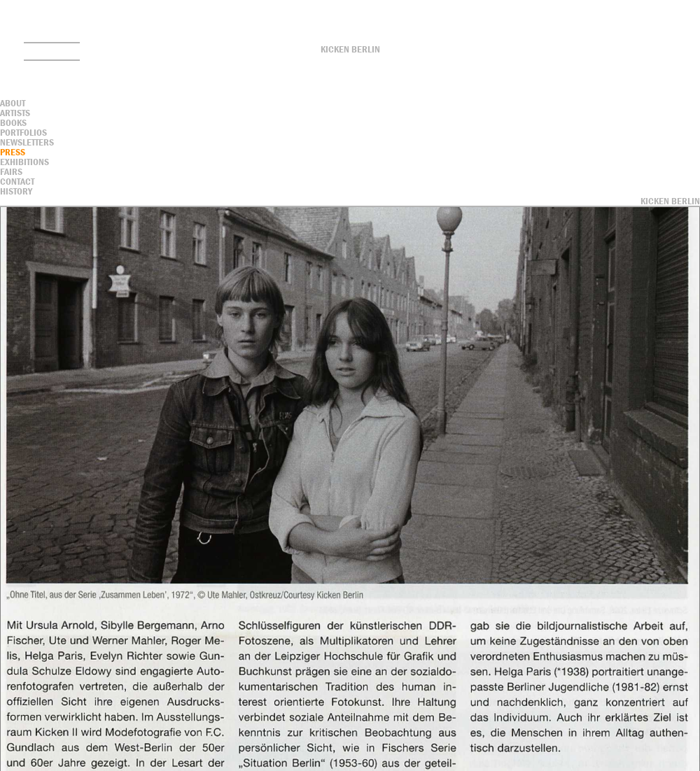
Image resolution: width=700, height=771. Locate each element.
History (16, 191)
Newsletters (27, 142)
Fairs (11, 171)
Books (13, 122)
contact (17, 181)
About (13, 103)
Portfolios (23, 132)
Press (13, 152)
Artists (15, 113)
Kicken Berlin (350, 49)
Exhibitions (24, 162)
